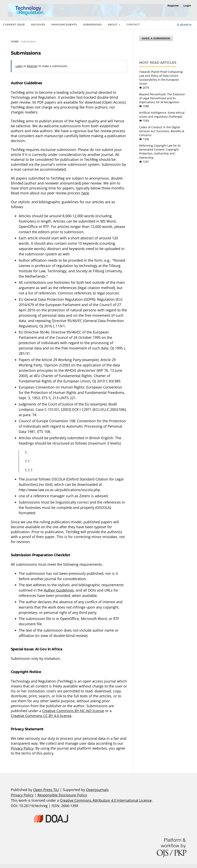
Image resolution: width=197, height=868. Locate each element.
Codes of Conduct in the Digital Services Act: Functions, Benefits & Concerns (162, 131)
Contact (133, 24)
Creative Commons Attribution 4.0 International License (106, 800)
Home (15, 41)
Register (173, 6)
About (113, 24)
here (85, 193)
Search (184, 25)
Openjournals (97, 790)
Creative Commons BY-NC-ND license (73, 711)
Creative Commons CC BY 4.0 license (41, 716)
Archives (38, 24)
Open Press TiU (46, 790)
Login (187, 6)
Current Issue (14, 24)
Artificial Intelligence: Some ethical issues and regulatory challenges (162, 115)
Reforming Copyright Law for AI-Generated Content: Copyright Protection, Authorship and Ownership (160, 151)
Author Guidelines (59, 590)
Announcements (64, 24)
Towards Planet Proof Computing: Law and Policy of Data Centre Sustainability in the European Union (161, 78)
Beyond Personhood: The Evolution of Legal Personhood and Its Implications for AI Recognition (162, 98)
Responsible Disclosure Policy (62, 795)
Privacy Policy (22, 748)
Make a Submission (156, 38)
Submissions (92, 24)
